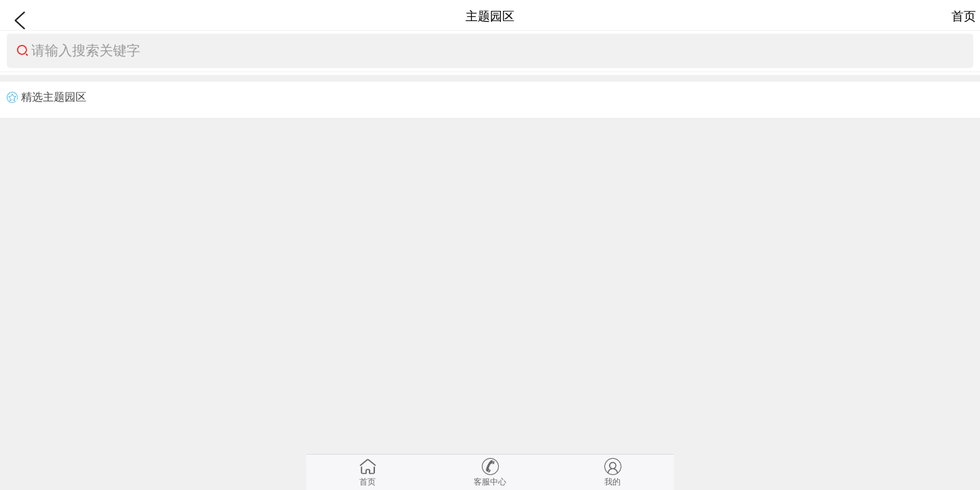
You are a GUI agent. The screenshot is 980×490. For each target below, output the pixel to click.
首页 (964, 16)
